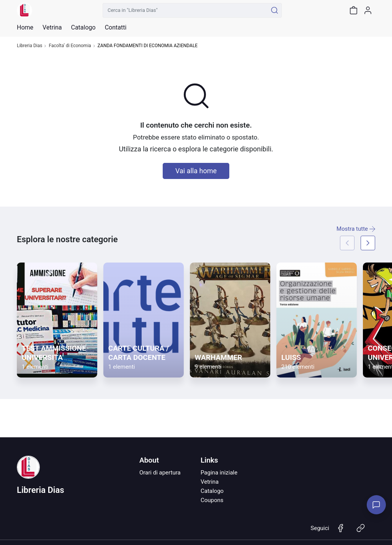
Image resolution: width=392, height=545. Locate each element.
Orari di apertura (160, 473)
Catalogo (83, 28)
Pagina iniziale (219, 473)
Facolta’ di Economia (70, 46)
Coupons (212, 500)
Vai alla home (196, 171)
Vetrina (210, 482)
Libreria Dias (29, 46)
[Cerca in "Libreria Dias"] (185, 10)
